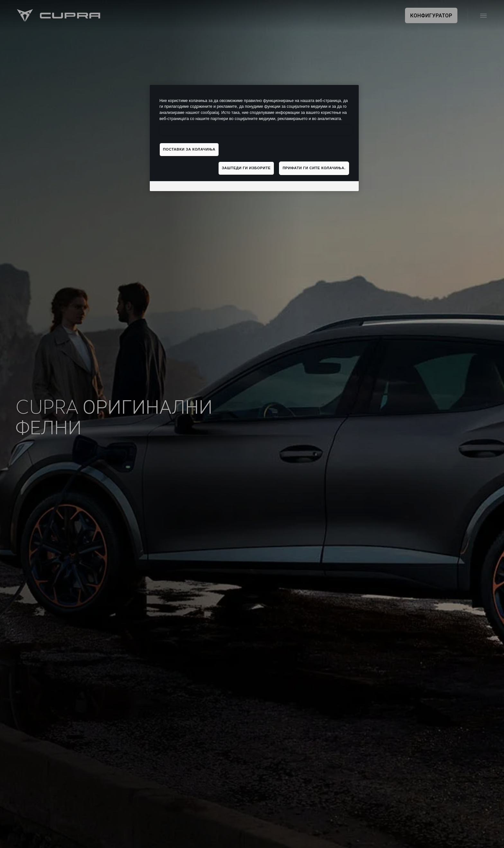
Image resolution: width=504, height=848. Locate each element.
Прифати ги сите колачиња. (314, 168)
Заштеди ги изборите (246, 168)
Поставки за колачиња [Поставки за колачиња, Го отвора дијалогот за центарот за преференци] (189, 149)
